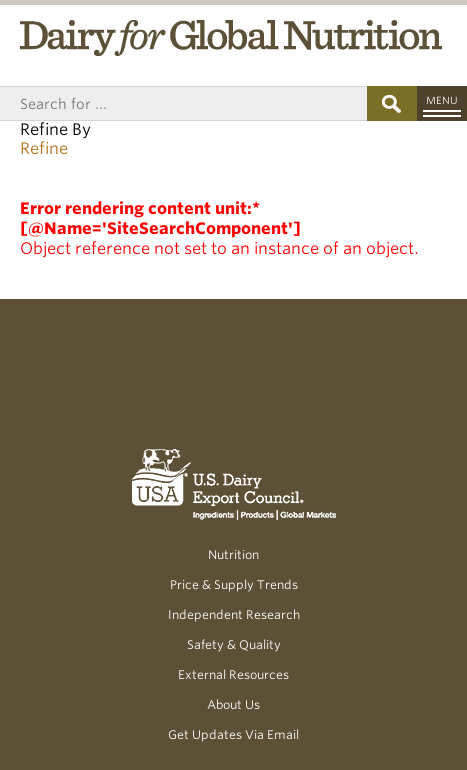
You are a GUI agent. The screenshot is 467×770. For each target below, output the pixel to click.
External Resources (233, 674)
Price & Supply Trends (234, 584)
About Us (233, 704)
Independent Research (234, 614)
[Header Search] (183, 103)
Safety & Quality (234, 644)
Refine (44, 148)
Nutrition (233, 554)
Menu (442, 100)
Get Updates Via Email (233, 734)
